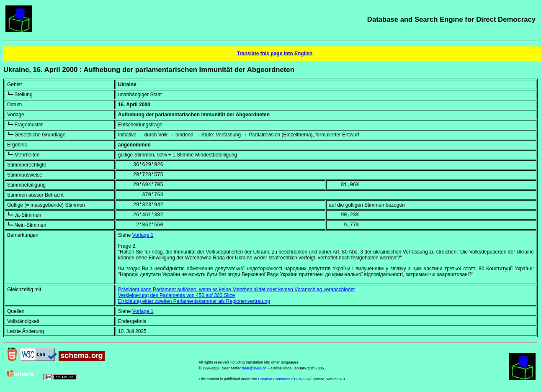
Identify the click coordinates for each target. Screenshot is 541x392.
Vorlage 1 (143, 235)
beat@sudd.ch (254, 368)
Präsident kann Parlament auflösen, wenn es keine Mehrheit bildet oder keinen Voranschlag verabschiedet (237, 290)
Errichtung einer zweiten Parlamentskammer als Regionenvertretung (194, 301)
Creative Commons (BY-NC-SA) (285, 379)
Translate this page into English (275, 54)
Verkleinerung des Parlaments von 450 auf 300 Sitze (177, 295)
